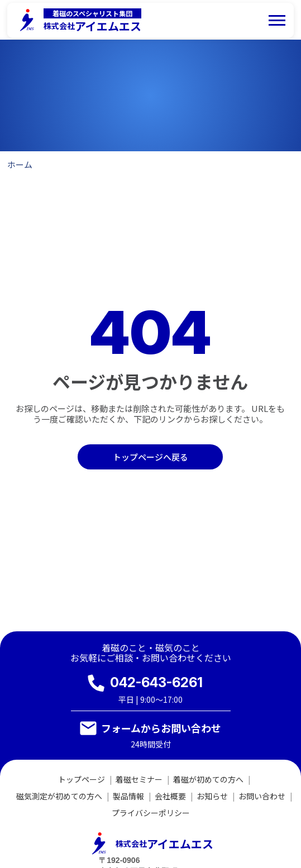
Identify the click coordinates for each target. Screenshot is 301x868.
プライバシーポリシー (151, 813)
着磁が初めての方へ (208, 779)
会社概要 (170, 796)
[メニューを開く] (277, 20)
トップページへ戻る (150, 457)
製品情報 (128, 796)
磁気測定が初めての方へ (59, 796)
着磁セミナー (139, 779)
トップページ (82, 779)
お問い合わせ (262, 796)
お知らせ (212, 796)
